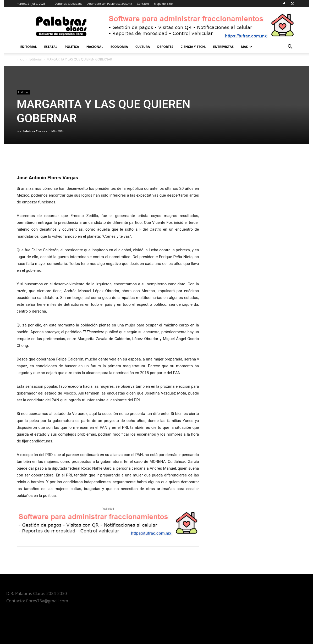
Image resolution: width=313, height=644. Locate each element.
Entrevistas (223, 47)
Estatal (51, 47)
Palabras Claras (34, 131)
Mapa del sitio (163, 4)
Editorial (29, 47)
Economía (119, 47)
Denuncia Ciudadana (68, 4)
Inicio (21, 59)
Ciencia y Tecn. (193, 47)
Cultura (143, 47)
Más (246, 47)
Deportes (165, 47)
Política (72, 47)
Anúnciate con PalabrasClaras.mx (110, 4)
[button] (290, 47)
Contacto (143, 4)
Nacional (95, 47)
